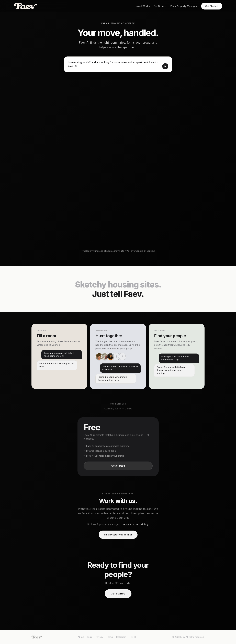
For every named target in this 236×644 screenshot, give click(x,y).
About (81, 637)
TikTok (133, 637)
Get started (118, 467)
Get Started (212, 6)
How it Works (142, 6)
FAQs (90, 637)
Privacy (99, 637)
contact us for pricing (135, 525)
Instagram (121, 637)
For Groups (160, 6)
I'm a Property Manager (184, 6)
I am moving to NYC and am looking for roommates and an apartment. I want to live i (114, 64)
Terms (110, 637)
